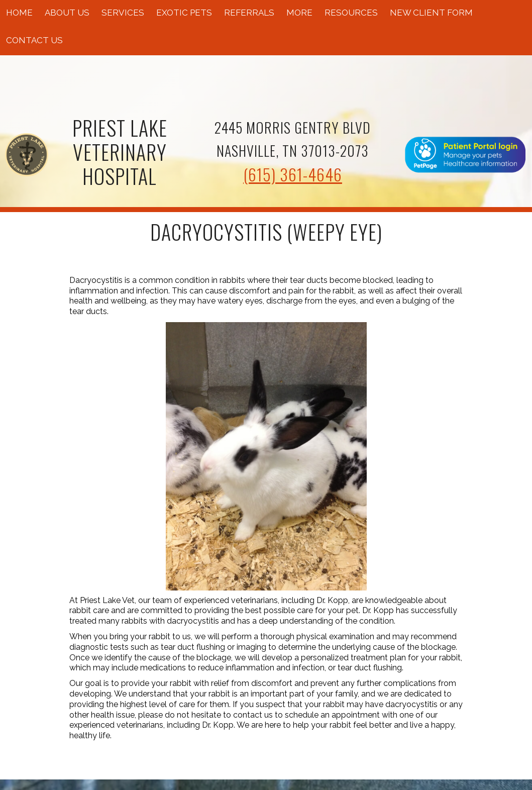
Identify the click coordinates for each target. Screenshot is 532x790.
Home (19, 13)
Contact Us (34, 40)
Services (123, 13)
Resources (351, 13)
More (299, 13)
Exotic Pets (184, 13)
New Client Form (431, 13)
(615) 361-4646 (293, 174)
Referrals (249, 13)
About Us (67, 13)
